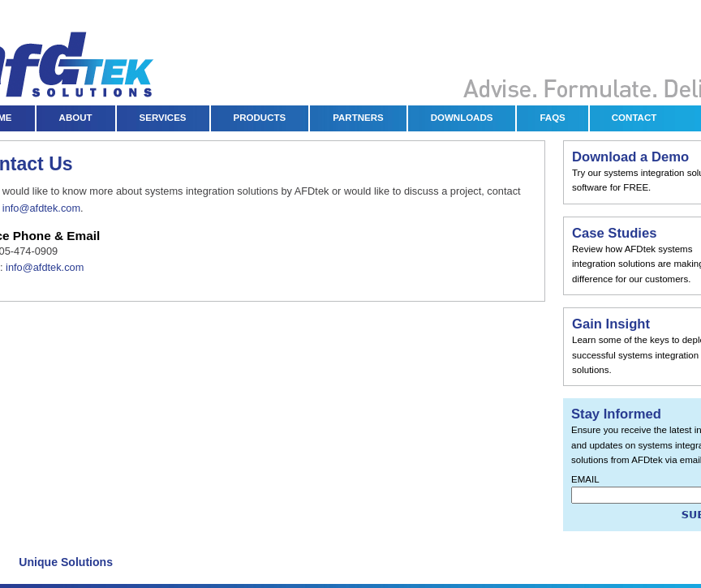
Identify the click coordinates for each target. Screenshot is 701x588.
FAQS (552, 118)
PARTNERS (358, 118)
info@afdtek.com (41, 208)
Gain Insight (611, 324)
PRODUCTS (260, 118)
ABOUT (76, 118)
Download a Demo (630, 157)
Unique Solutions (66, 562)
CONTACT (634, 118)
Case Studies (614, 233)
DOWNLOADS (462, 118)
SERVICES (163, 118)
